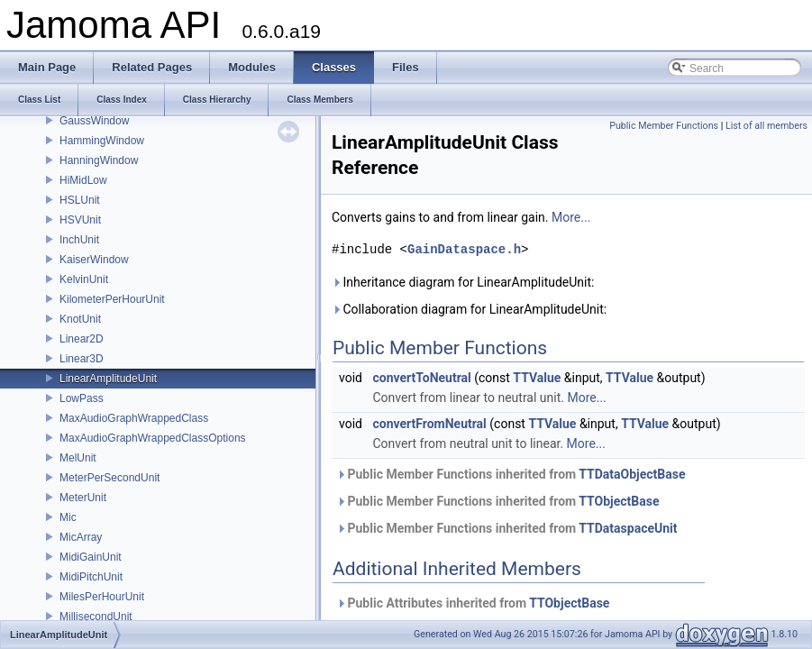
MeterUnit (83, 498)
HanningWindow (99, 160)
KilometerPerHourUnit (112, 299)
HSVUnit (80, 220)
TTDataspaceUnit (628, 528)
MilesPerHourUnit (102, 597)
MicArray (81, 537)
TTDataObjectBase (632, 474)
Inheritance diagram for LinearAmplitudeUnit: (463, 282)
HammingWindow (102, 141)
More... (571, 217)
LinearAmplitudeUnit (108, 379)
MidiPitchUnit (91, 577)
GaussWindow (94, 121)
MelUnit (78, 458)
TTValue (537, 378)
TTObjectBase (619, 501)
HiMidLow (83, 180)
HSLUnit (80, 200)
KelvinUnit (84, 279)
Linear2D (82, 339)
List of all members (766, 126)
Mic (68, 517)
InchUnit (79, 240)
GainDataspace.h (464, 249)
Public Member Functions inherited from (511, 474)
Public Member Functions (664, 126)
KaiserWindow (94, 260)
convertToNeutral (421, 378)
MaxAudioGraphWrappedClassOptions (153, 438)
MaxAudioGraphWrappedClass (134, 418)
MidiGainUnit (91, 557)
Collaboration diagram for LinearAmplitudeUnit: (469, 309)
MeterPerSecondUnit (109, 478)
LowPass (82, 398)
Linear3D (82, 359)
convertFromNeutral (429, 424)
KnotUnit (80, 319)
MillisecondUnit (96, 617)
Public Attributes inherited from (473, 603)
